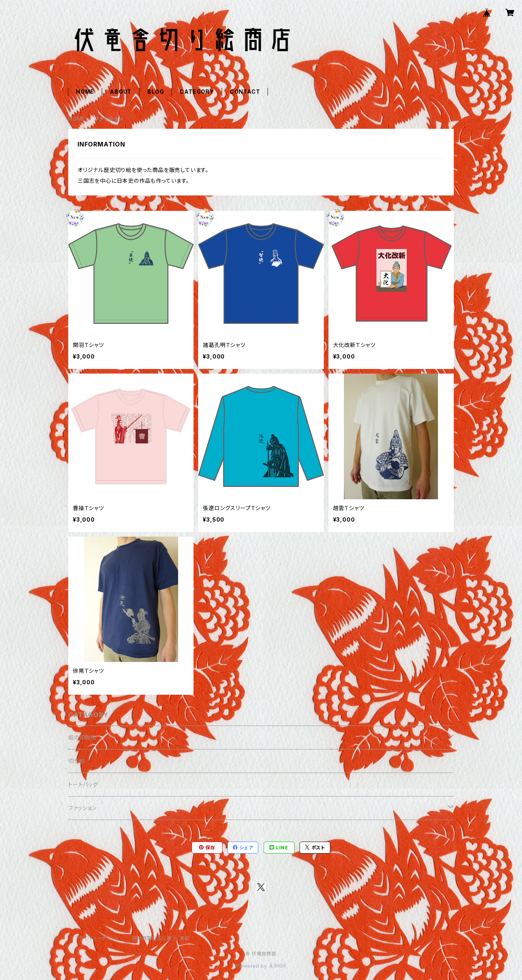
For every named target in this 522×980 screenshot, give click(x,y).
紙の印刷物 (82, 737)
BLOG (156, 92)
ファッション (83, 808)
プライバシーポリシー (97, 938)
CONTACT (245, 92)
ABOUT (121, 92)
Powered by (261, 966)
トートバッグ (83, 784)
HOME (85, 92)
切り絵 (76, 761)
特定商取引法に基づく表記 (161, 938)
